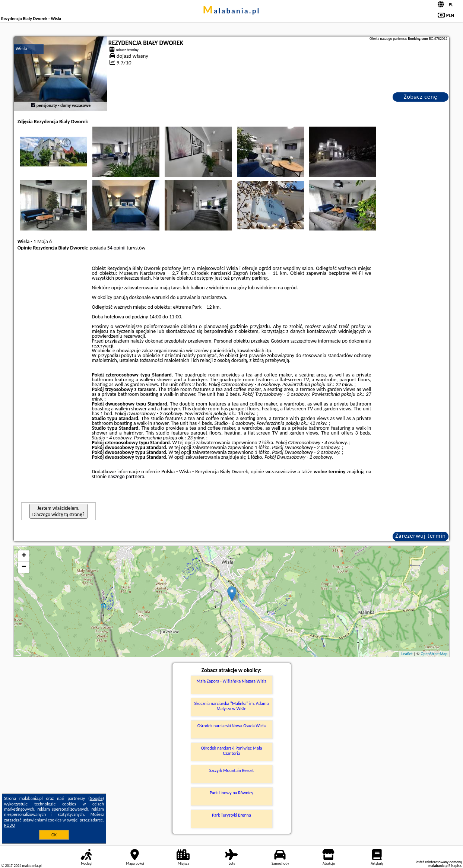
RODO (10, 825)
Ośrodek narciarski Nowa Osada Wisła (232, 726)
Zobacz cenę (421, 97)
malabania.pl (231, 11)
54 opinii (116, 248)
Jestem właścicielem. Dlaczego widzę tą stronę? (58, 511)
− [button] (24, 567)
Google (96, 798)
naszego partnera (126, 476)
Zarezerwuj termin (421, 536)
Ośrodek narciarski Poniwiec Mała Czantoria (232, 751)
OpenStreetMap (434, 654)
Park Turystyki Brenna (232, 815)
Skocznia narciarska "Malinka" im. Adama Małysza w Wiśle (232, 706)
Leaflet (407, 654)
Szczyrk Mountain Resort (232, 770)
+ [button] (24, 556)
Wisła (21, 49)
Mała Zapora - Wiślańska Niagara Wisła (231, 681)
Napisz (456, 866)
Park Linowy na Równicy (232, 793)
